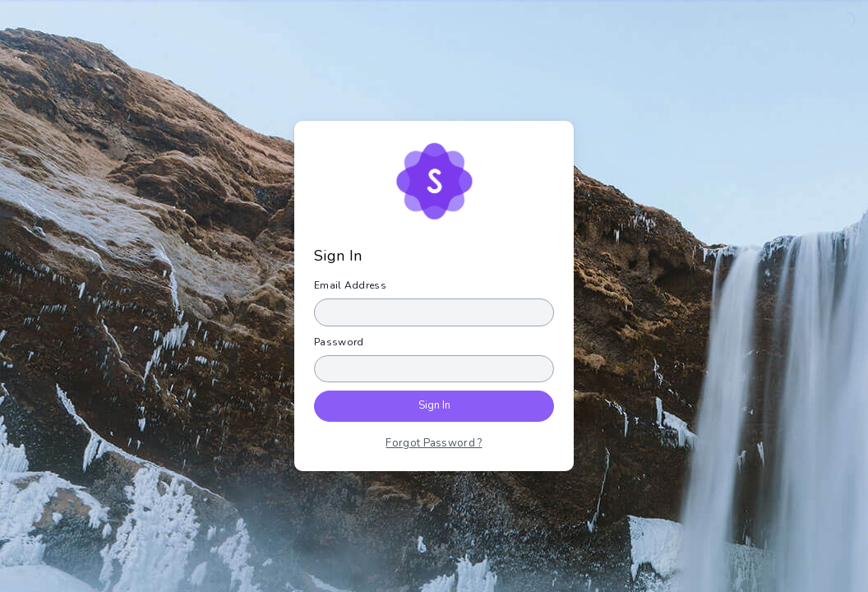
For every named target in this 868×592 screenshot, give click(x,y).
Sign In (434, 405)
